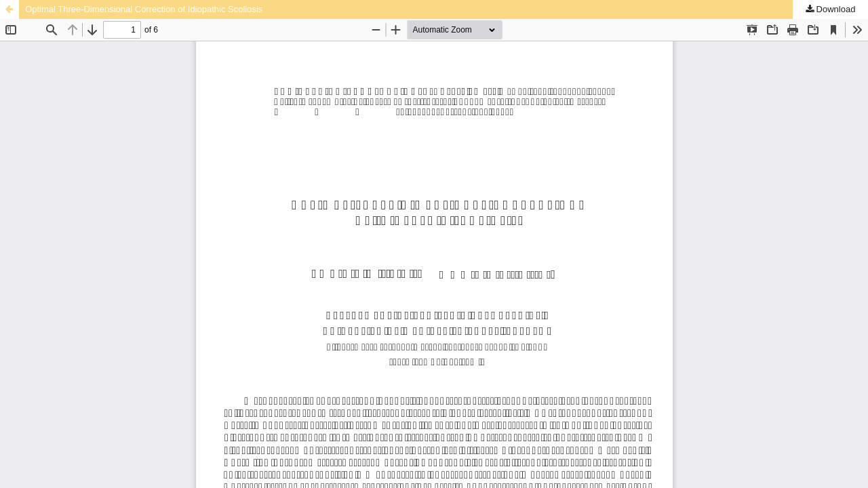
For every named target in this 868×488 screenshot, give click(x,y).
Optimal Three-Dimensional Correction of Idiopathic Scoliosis (144, 9)
